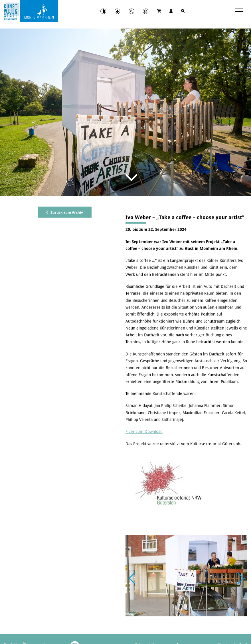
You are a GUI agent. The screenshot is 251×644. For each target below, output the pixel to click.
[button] (241, 606)
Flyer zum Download (144, 459)
